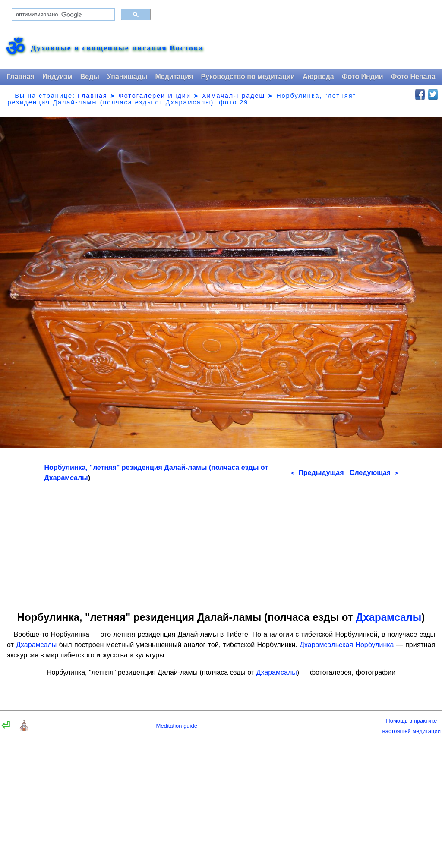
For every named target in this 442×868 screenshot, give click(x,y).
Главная (21, 77)
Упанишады (127, 77)
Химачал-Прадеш (234, 96)
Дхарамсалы (66, 478)
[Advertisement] (221, 544)
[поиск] (62, 15)
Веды (90, 77)
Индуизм (57, 77)
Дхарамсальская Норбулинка (347, 645)
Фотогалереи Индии (155, 96)
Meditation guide (177, 726)
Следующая (374, 473)
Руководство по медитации (248, 77)
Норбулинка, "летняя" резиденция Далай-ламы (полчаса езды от (156, 467)
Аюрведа (318, 77)
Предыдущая (318, 473)
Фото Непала (413, 77)
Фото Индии (363, 77)
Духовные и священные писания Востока (117, 48)
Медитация (174, 77)
